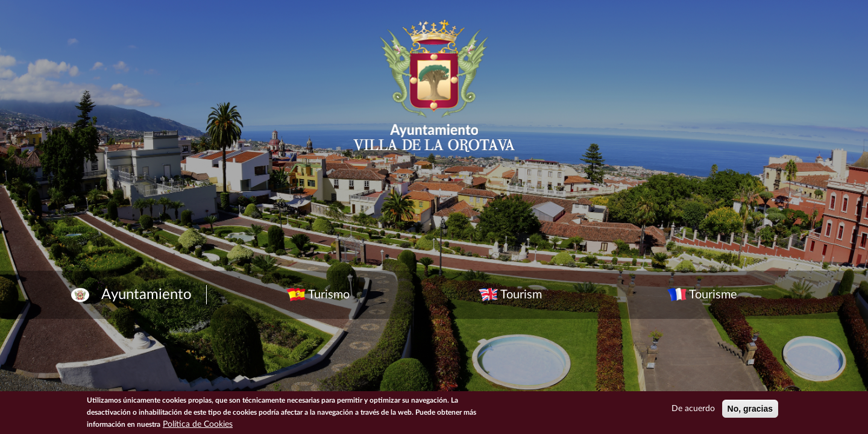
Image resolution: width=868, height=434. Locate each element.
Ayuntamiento (146, 295)
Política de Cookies (198, 424)
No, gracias (750, 409)
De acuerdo (693, 409)
